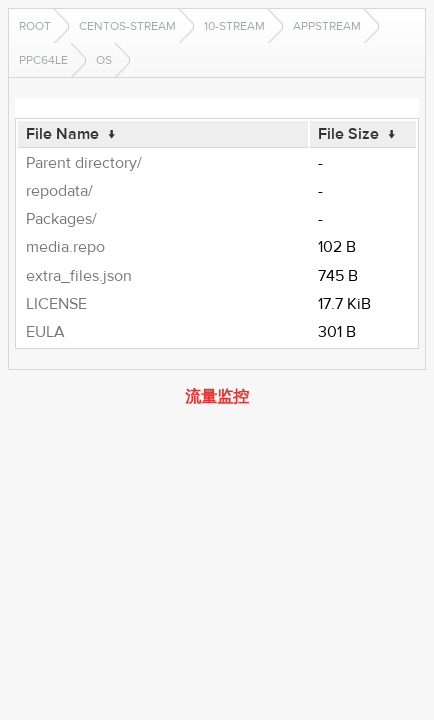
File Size (348, 134)
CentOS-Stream (127, 26)
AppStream (327, 26)
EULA (45, 332)
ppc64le (43, 60)
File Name (62, 134)
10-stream (234, 26)
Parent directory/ (84, 163)
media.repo (65, 247)
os (104, 60)
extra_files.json (79, 276)
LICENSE (56, 304)
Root (35, 26)
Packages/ (61, 219)
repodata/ (59, 191)
